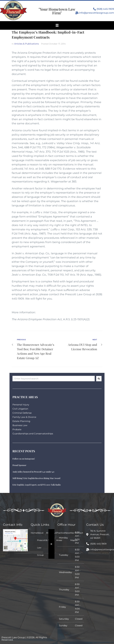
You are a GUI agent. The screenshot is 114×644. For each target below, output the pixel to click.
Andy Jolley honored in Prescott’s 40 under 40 (33, 472)
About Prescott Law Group (42, 544)
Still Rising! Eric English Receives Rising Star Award (36, 478)
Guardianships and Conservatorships (33, 434)
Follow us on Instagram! (24, 459)
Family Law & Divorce (24, 417)
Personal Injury (21, 405)
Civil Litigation (20, 409)
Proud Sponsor (19, 465)
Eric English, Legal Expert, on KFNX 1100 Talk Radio (37, 485)
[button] (57, 25)
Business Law (20, 425)
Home (34, 533)
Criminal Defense (22, 413)
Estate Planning (21, 421)
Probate (17, 429)
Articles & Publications (26, 44)
